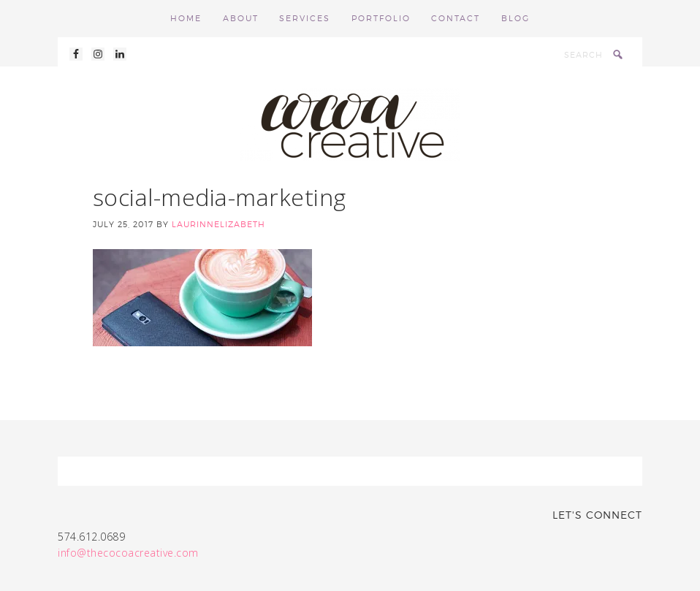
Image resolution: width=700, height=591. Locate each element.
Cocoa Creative (350, 125)
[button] (202, 298)
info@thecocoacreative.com (128, 553)
